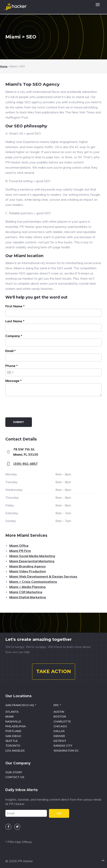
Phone (11, 366)
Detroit (60, 741)
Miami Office (19, 546)
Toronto (13, 746)
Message (13, 381)
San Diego (13, 736)
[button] (98, 7)
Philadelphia (16, 726)
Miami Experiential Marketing (32, 561)
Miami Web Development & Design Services (43, 576)
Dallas (59, 731)
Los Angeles (15, 751)
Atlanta (12, 712)
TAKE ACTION (54, 671)
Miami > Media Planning (27, 587)
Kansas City (63, 746)
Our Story (14, 772)
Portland (13, 731)
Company (14, 336)
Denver (59, 736)
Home (4, 66)
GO (59, 813)
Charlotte (62, 722)
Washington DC (66, 751)
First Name (15, 306)
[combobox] (10, 372)
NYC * (57, 705)
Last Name (15, 321)
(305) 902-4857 (25, 464)
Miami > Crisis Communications (33, 582)
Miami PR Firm (20, 551)
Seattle (11, 741)
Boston (60, 717)
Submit (19, 422)
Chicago (60, 726)
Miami (10, 717)
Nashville (13, 722)
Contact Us (15, 777)
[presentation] (35, 408)
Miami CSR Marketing (26, 592)
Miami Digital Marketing (28, 597)
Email (11, 351)
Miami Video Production (28, 571)
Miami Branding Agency (28, 566)
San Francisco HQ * (21, 705)
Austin (59, 712)
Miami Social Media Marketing (32, 556)
